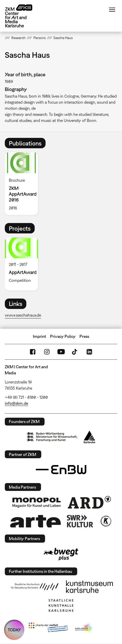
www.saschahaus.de (23, 315)
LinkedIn (89, 352)
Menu (112, 10)
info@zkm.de (16, 403)
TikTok (75, 352)
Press (84, 336)
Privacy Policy (63, 336)
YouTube (61, 352)
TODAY (14, 630)
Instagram (47, 352)
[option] (23, 183)
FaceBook (33, 352)
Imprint (39, 336)
